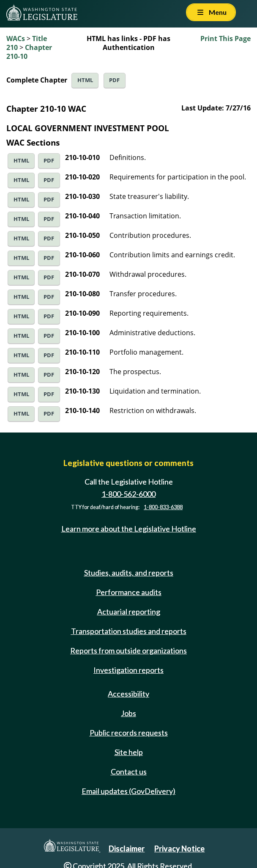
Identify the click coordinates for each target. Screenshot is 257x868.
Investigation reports (128, 670)
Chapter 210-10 (29, 52)
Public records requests (129, 733)
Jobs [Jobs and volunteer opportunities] (128, 713)
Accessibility (128, 694)
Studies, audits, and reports (129, 573)
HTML (85, 80)
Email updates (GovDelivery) (128, 791)
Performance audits (129, 592)
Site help (129, 752)
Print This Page (226, 39)
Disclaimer (127, 849)
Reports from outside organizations (128, 650)
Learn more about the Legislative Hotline (129, 529)
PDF (114, 80)
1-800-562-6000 (128, 494)
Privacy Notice (179, 849)
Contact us (129, 772)
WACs (16, 39)
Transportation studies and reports (129, 631)
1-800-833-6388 (163, 507)
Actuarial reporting (129, 612)
